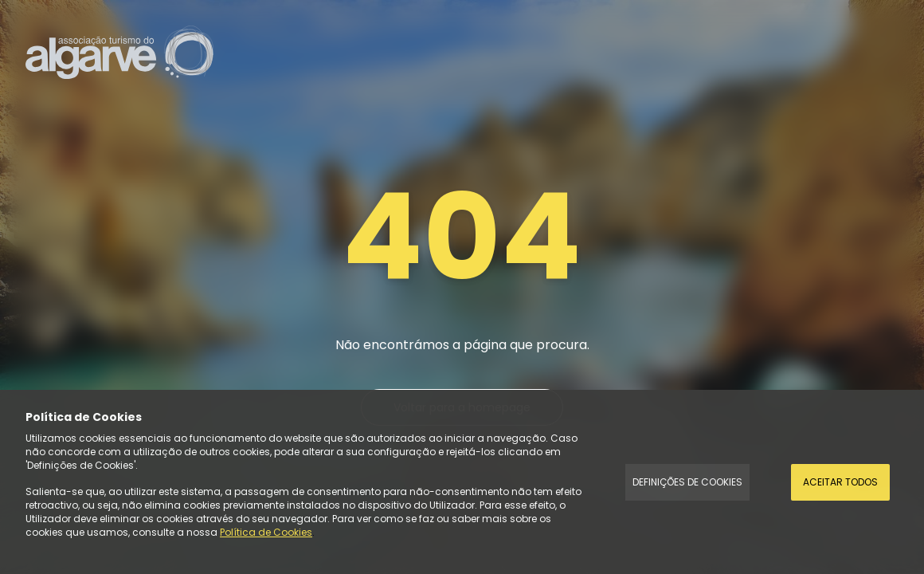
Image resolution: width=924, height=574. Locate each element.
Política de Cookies (266, 532)
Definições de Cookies (687, 482)
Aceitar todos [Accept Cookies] (840, 482)
